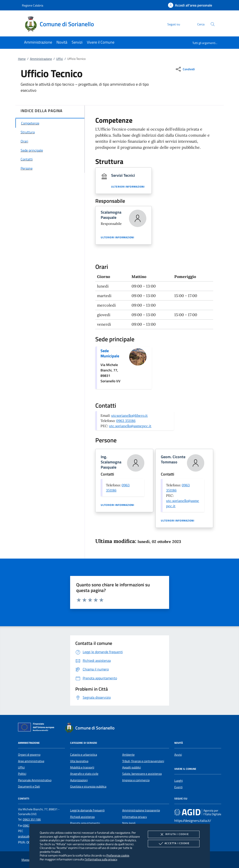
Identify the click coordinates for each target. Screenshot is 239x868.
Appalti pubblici (132, 767)
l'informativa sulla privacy (101, 859)
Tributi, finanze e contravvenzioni (143, 761)
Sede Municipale (110, 353)
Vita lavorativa (79, 761)
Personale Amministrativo (35, 780)
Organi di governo (29, 755)
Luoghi (179, 781)
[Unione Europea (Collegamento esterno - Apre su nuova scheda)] (37, 728)
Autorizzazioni (79, 780)
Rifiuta (174, 834)
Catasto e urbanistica (84, 755)
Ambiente (128, 755)
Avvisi (178, 755)
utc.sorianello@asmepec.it (130, 426)
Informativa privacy (135, 817)
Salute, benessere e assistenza (142, 774)
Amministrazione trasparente (141, 810)
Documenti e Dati (29, 786)
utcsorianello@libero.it (129, 415)
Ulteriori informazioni (128, 187)
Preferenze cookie (118, 855)
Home (22, 59)
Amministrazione (41, 59)
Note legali (129, 823)
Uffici (60, 59)
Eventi (178, 787)
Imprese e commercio (136, 780)
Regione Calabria (33, 5)
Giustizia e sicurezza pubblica (88, 786)
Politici (22, 774)
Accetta (174, 843)
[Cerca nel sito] (213, 24)
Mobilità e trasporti (82, 767)
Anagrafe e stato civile (84, 774)
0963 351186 (126, 421)
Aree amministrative (31, 761)
